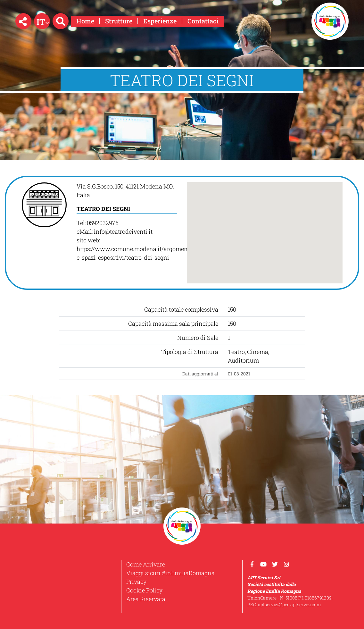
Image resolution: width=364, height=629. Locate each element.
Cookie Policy (144, 590)
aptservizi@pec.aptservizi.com (290, 604)
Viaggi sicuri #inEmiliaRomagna (170, 573)
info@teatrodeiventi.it (123, 231)
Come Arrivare (146, 564)
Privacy (136, 582)
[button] (23, 21)
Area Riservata (146, 599)
